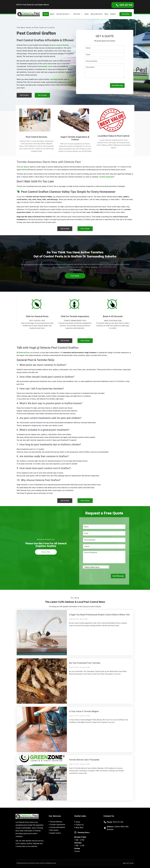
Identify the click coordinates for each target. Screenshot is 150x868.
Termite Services (64, 14)
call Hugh (54, 79)
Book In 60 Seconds (113, 316)
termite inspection (107, 177)
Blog (106, 14)
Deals (87, 14)
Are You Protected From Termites (85, 663)
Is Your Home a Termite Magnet (84, 711)
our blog (24, 167)
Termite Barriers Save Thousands (84, 760)
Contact (113, 14)
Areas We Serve (97, 14)
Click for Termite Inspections (75, 316)
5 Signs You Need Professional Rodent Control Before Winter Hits (99, 615)
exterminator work (45, 66)
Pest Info (78, 14)
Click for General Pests (37, 316)
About (52, 14)
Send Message (117, 85)
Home (46, 14)
